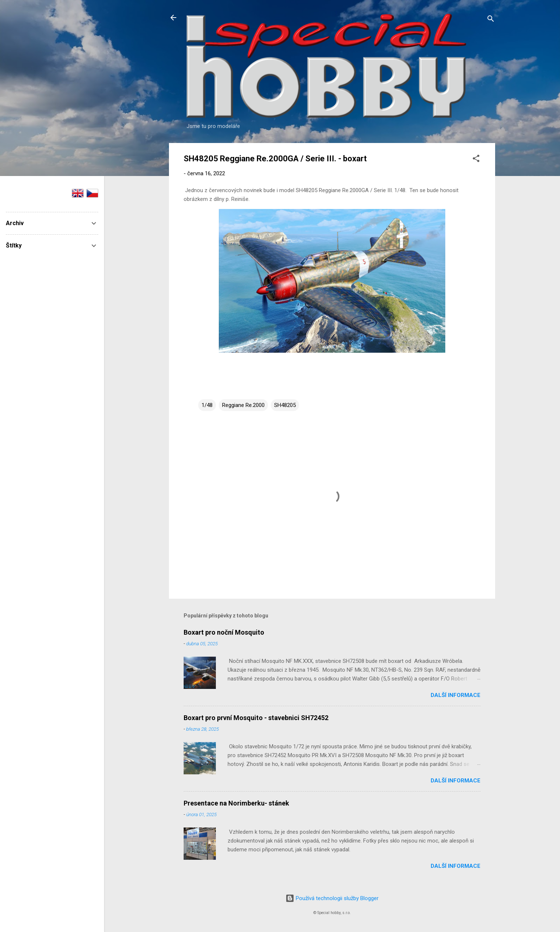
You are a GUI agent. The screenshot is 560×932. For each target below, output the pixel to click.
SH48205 (285, 405)
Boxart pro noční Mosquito (224, 632)
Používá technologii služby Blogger (332, 898)
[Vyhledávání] (491, 20)
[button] (476, 160)
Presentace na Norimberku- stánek (236, 803)
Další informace (456, 695)
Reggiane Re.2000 (243, 405)
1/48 (207, 405)
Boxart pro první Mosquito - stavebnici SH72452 (256, 718)
